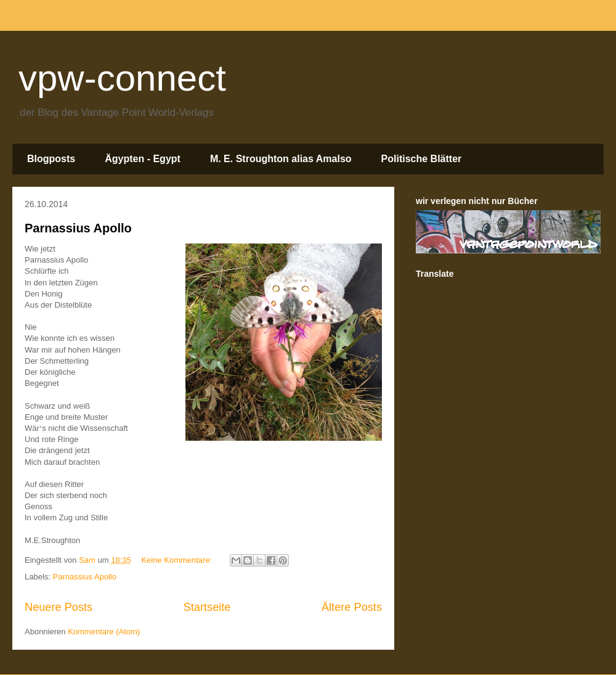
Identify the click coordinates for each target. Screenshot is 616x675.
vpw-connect (122, 78)
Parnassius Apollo (78, 228)
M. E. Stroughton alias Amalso (281, 159)
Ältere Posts (352, 607)
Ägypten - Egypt (143, 159)
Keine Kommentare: (178, 560)
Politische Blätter (422, 159)
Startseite (207, 607)
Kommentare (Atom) (104, 632)
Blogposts (51, 159)
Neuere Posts (59, 607)
